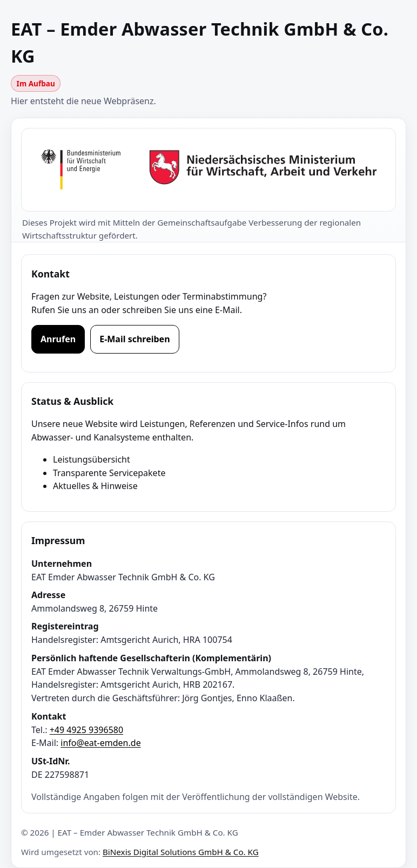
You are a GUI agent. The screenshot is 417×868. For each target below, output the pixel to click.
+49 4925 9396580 (86, 730)
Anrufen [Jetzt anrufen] (58, 339)
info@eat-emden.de (100, 743)
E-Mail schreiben (134, 339)
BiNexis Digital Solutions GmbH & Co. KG (181, 852)
